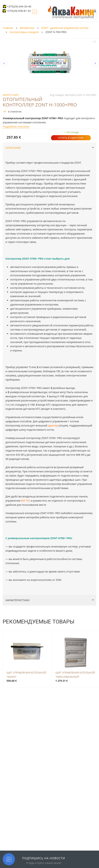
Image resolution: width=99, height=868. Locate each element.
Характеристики (50, 600)
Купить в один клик (71, 138)
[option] (49, 63)
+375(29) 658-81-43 (19, 11)
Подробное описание (16, 127)
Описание (50, 148)
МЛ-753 (26, 501)
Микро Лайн (11, 95)
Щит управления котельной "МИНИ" (26, 674)
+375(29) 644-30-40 (19, 6)
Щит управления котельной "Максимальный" (75, 674)
